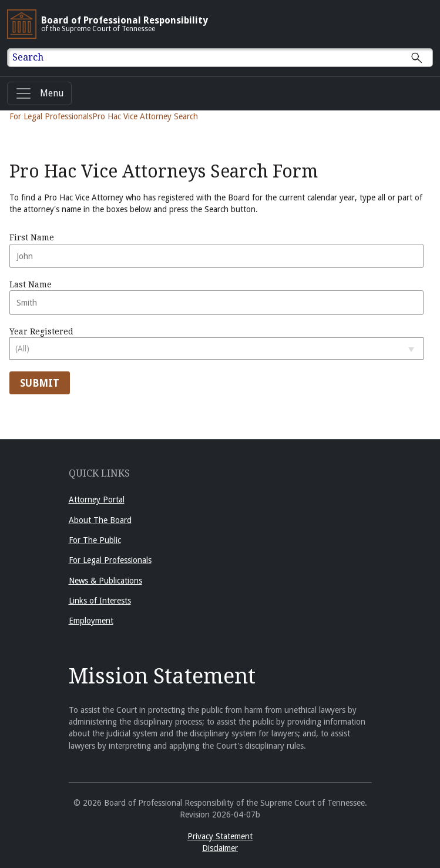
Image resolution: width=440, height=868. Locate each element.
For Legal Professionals (51, 116)
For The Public (95, 540)
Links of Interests (100, 601)
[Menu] (39, 93)
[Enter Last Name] (216, 303)
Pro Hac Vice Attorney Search (145, 116)
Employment (91, 621)
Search (28, 57)
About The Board (100, 520)
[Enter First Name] (216, 256)
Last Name (216, 297)
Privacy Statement (220, 836)
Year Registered (216, 343)
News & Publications (105, 581)
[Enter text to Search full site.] (227, 58)
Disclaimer (220, 848)
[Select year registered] (216, 348)
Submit (40, 383)
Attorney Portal (97, 500)
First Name (216, 250)
